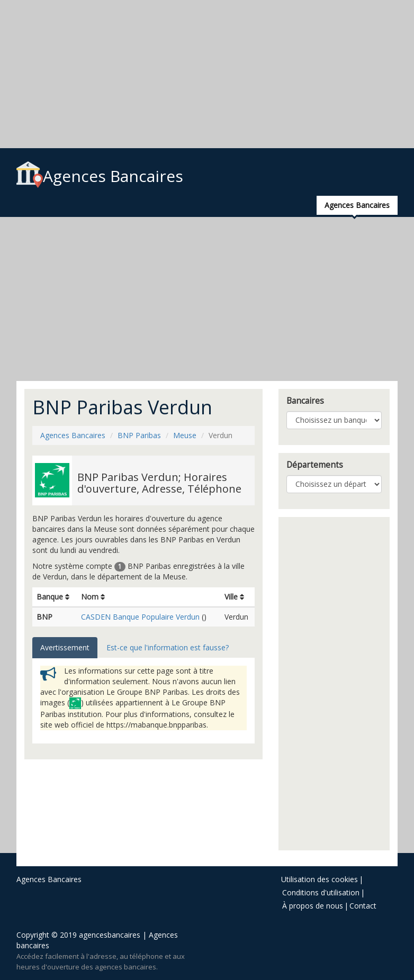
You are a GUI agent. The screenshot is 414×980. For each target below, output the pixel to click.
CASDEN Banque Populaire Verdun (140, 617)
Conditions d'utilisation (321, 892)
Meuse (185, 435)
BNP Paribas (139, 435)
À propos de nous (313, 906)
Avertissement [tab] (65, 647)
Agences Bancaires (100, 176)
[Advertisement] (207, 74)
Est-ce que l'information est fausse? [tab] (168, 647)
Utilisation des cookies (319, 879)
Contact (363, 906)
